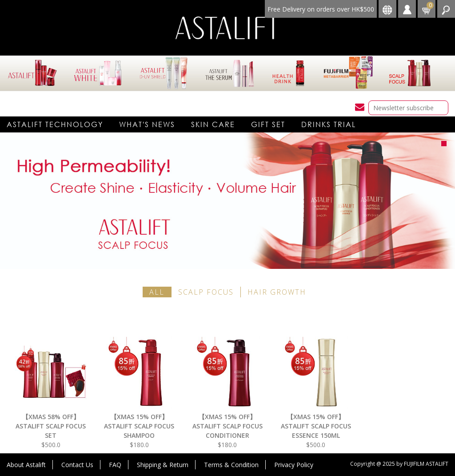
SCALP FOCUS (206, 292)
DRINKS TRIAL (329, 124)
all (157, 292)
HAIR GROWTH (277, 292)
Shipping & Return (163, 465)
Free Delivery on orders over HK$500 (321, 9)
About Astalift (26, 465)
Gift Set (268, 124)
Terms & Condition (231, 465)
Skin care (213, 124)
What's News (147, 124)
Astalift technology (55, 124)
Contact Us (77, 465)
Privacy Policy (294, 465)
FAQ (115, 465)
